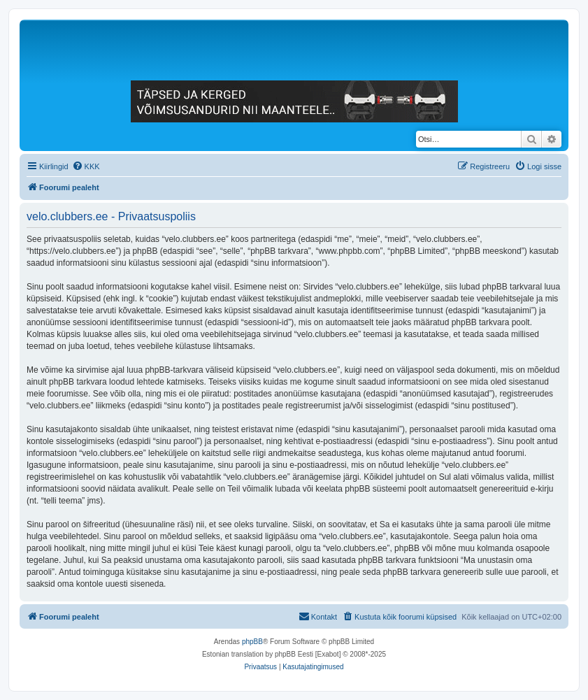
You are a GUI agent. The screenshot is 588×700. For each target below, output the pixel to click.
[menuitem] (86, 166)
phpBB (252, 642)
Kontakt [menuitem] (318, 616)
